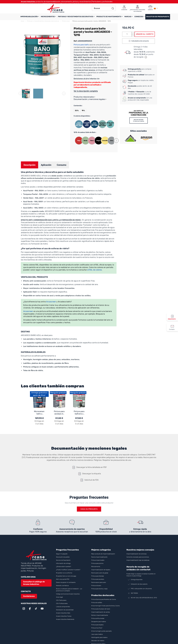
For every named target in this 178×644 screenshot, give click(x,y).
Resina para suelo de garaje (100, 573)
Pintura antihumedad (98, 618)
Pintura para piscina (97, 563)
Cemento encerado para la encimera (138, 557)
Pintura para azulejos (98, 579)
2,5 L (77, 110)
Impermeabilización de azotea (101, 612)
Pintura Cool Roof (97, 628)
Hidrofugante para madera (99, 637)
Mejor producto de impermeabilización (103, 554)
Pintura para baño (81, 45)
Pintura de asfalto (97, 603)
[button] (116, 141)
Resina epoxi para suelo (99, 582)
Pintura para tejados (97, 625)
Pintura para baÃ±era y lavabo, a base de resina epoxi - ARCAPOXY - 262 (79, 413)
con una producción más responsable (140, 99)
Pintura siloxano (96, 586)
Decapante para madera (99, 622)
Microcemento (96, 567)
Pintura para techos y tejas (99, 589)
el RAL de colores (95, 270)
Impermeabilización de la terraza (136, 554)
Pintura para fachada (98, 576)
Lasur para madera (97, 634)
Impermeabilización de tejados (101, 570)
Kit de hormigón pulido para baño (101, 631)
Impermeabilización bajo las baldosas (138, 560)
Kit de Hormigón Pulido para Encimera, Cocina (105, 606)
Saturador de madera (98, 641)
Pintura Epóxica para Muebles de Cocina (104, 599)
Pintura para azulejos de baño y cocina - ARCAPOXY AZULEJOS (59, 413)
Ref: (75, 41)
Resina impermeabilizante (99, 557)
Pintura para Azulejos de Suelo (101, 609)
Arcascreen (51, 302)
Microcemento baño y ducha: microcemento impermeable (39, 413)
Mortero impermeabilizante (100, 615)
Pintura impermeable (98, 560)
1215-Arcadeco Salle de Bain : (85, 132)
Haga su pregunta (89, 509)
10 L (83, 110)
